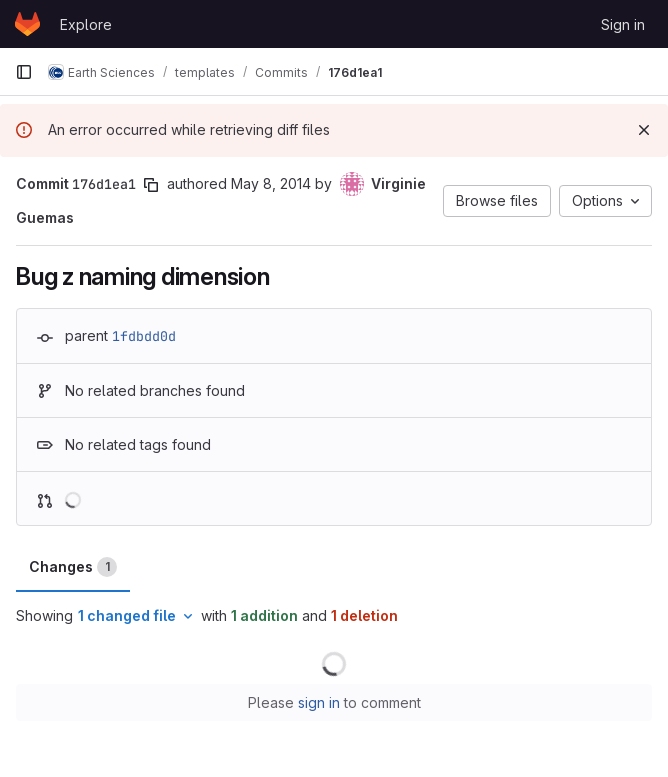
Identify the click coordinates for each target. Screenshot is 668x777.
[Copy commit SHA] (151, 185)
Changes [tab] (73, 567)
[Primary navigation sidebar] (24, 72)
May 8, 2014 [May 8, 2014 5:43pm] (271, 183)
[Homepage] (27, 24)
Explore (86, 24)
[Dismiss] (644, 130)
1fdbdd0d (144, 336)
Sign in (623, 24)
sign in (319, 702)
